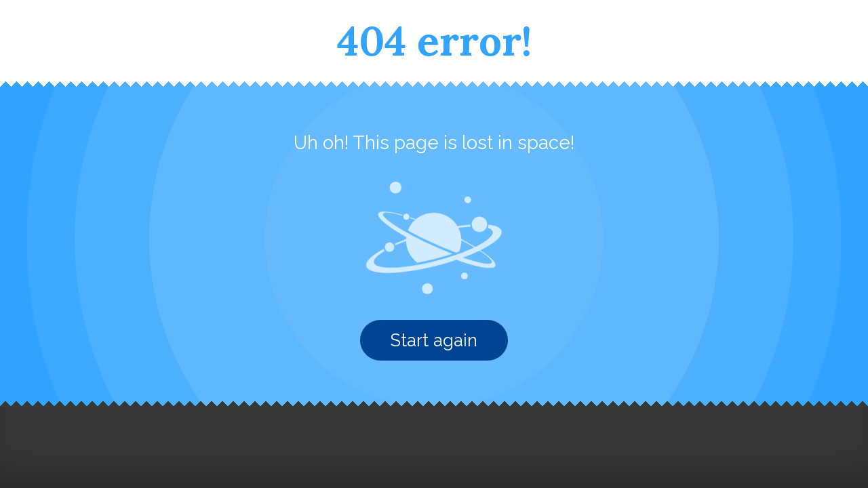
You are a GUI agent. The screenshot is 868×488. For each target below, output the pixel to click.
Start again (434, 340)
